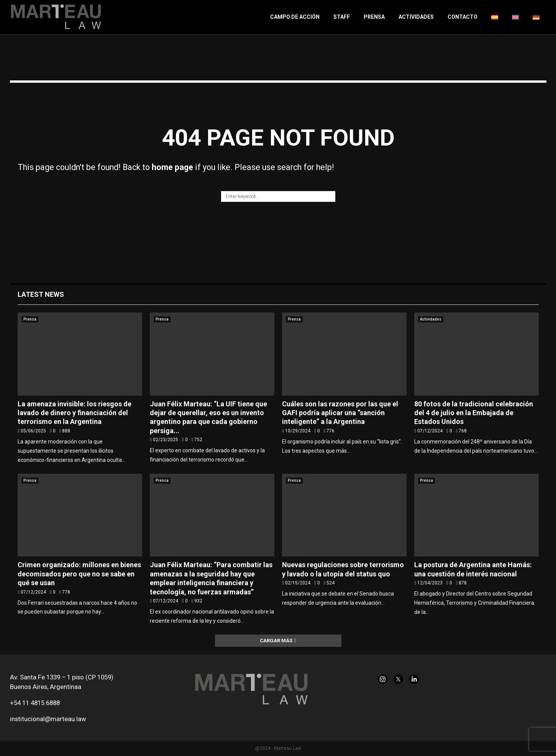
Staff (342, 17)
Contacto (463, 17)
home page (172, 167)
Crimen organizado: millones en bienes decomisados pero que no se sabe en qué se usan (79, 574)
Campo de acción (295, 17)
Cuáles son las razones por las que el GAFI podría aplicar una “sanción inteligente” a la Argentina (340, 413)
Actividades (416, 17)
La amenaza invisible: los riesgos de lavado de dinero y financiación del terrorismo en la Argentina (75, 413)
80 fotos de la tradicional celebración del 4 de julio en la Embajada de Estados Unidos (474, 413)
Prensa (374, 17)
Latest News (41, 294)
